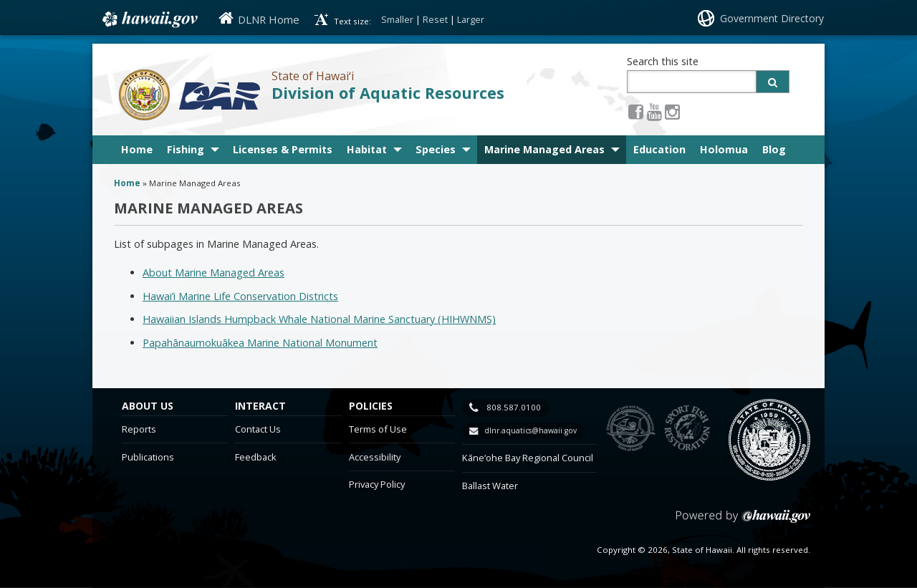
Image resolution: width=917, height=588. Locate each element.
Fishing (186, 149)
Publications (148, 457)
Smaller (397, 19)
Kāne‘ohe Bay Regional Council (528, 458)
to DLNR (631, 429)
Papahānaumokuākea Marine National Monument (260, 343)
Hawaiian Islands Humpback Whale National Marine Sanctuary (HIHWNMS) (319, 319)
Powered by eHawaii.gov (743, 522)
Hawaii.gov (149, 19)
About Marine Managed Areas (213, 273)
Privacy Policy (377, 484)
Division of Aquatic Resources (388, 93)
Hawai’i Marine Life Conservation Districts (240, 296)
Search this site (663, 61)
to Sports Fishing (687, 429)
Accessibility (375, 457)
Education (659, 149)
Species (436, 149)
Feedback (256, 457)
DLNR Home (269, 19)
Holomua (724, 149)
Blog (774, 149)
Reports (139, 429)
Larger (471, 19)
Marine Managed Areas (544, 149)
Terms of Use (378, 429)
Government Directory (772, 18)
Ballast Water (490, 486)
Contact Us (258, 429)
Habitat (367, 149)
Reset (435, 19)
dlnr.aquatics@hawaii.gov (530, 430)
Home (137, 149)
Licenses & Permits (283, 149)
